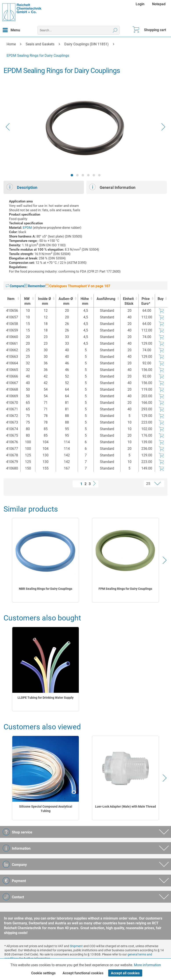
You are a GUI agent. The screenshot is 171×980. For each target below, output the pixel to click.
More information (147, 965)
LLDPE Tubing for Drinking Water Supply (46, 698)
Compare (15, 286)
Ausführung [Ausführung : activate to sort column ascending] (106, 299)
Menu (11, 29)
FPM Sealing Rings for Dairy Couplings (125, 589)
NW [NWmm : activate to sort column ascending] (27, 301)
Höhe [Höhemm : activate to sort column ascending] (85, 301)
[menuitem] (141, 4)
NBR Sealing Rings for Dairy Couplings (46, 589)
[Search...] (79, 30)
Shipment (76, 946)
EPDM (27, 228)
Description (22, 187)
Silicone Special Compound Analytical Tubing (46, 809)
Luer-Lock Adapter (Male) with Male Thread (125, 806)
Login (140, 4)
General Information (112, 187)
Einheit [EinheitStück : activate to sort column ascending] (129, 301)
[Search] (115, 30)
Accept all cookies (125, 973)
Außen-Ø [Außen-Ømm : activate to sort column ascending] (66, 301)
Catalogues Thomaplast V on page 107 (78, 286)
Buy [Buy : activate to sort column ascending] (161, 299)
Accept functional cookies (83, 973)
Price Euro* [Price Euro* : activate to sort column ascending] (146, 301)
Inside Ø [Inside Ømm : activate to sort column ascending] (44, 301)
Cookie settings (43, 973)
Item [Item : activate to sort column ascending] (11, 299)
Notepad (159, 4)
